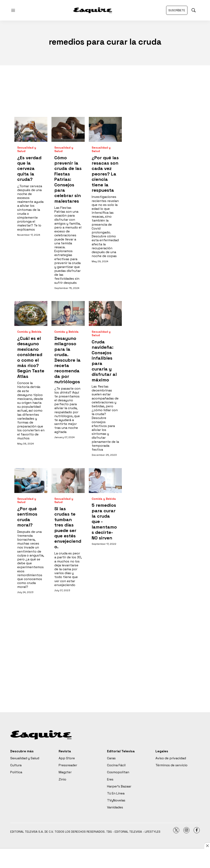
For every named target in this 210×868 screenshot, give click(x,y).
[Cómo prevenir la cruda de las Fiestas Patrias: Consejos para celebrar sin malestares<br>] (68, 129)
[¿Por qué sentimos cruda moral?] (31, 481)
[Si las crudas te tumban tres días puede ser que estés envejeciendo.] (68, 481)
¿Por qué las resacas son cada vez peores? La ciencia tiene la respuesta (105, 174)
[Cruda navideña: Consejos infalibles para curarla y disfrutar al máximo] (105, 313)
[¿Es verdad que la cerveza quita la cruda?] (31, 129)
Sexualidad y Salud (27, 149)
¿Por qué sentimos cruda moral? (27, 517)
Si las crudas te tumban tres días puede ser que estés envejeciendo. (68, 528)
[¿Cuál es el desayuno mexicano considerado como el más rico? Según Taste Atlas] (31, 313)
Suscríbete (177, 10)
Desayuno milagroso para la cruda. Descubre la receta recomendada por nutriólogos (67, 360)
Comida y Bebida (29, 332)
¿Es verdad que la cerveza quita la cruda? (29, 169)
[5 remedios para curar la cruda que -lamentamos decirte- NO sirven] (105, 481)
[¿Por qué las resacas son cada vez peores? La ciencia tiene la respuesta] (105, 129)
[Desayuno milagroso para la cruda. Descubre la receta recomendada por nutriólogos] (68, 313)
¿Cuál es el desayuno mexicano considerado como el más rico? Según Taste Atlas (31, 357)
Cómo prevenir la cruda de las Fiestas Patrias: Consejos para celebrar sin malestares (68, 179)
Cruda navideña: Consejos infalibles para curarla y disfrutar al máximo (104, 361)
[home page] (93, 10)
